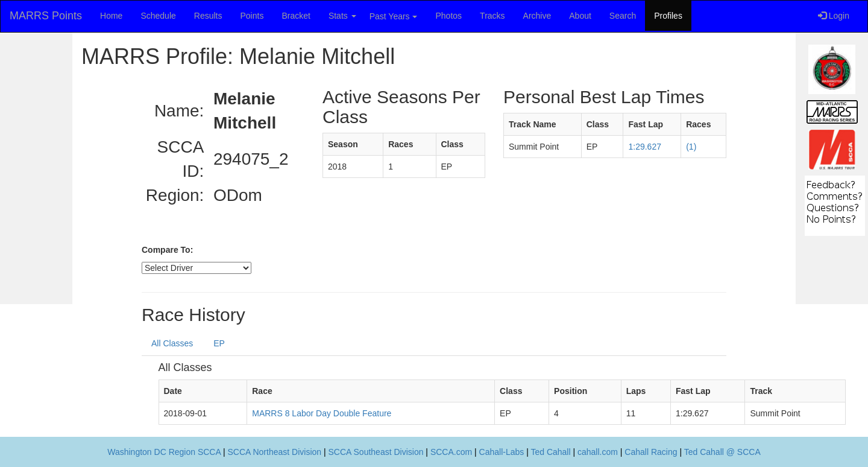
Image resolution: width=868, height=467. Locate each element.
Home (111, 16)
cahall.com (598, 452)
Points (252, 16)
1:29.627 (645, 147)
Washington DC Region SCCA (164, 452)
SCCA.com (451, 452)
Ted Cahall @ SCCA (722, 452)
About (580, 16)
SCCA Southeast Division (376, 452)
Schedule (158, 16)
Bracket (296, 16)
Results (208, 16)
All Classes (172, 343)
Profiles (668, 16)
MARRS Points (46, 16)
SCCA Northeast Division (274, 452)
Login (834, 16)
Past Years (393, 16)
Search (623, 16)
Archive (537, 16)
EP (219, 343)
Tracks (492, 16)
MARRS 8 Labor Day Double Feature (322, 413)
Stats (342, 16)
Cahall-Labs (502, 452)
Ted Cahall (550, 452)
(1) (691, 147)
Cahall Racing (651, 452)
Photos (449, 16)
